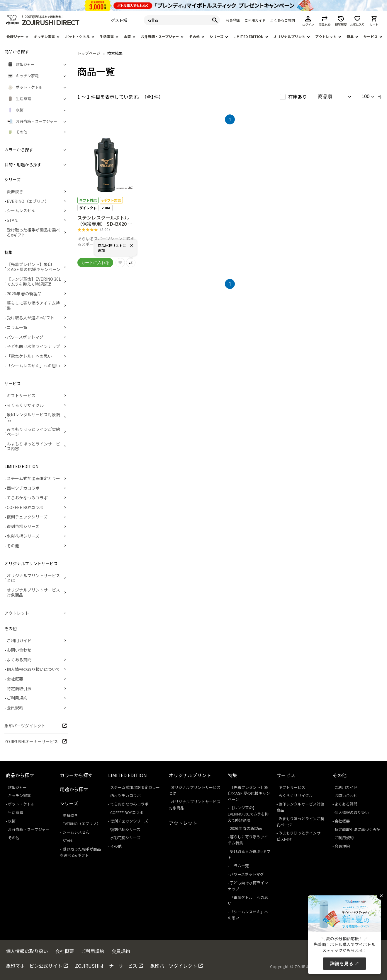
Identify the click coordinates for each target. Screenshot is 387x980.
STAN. (12, 220)
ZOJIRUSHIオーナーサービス (31, 741)
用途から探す (74, 789)
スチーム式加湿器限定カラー (33, 478)
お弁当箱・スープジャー (160, 36)
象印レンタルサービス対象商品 (33, 417)
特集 (350, 36)
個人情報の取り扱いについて (33, 669)
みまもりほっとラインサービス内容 (33, 446)
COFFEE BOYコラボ (25, 507)
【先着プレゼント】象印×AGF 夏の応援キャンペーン (34, 267)
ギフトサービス (21, 395)
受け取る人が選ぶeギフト (30, 318)
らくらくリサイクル (25, 405)
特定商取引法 (19, 688)
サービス (371, 36)
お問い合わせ (19, 650)
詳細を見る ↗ (344, 963)
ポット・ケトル (77, 36)
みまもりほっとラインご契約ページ (33, 432)
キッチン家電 (44, 36)
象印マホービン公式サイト (34, 966)
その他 (194, 36)
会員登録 (233, 20)
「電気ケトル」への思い (29, 356)
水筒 (127, 36)
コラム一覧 (17, 327)
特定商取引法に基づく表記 (357, 829)
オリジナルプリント (289, 36)
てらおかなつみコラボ (27, 498)
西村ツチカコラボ (23, 488)
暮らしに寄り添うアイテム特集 (33, 305)
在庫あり (298, 97)
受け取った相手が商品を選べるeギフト (33, 232)
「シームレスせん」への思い (33, 366)
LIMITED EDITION (248, 36)
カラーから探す (76, 775)
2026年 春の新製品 (24, 294)
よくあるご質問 (283, 20)
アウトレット (326, 36)
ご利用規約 (17, 698)
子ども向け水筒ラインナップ (33, 346)
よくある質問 (19, 659)
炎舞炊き (15, 191)
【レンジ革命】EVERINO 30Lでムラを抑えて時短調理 (34, 281)
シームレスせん (21, 210)
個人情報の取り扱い (352, 812)
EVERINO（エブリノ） (28, 201)
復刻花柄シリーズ (23, 526)
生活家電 (107, 36)
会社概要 (15, 679)
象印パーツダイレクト (25, 726)
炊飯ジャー (15, 36)
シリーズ (217, 36)
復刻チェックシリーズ (27, 517)
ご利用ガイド (255, 20)
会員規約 (15, 707)
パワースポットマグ (25, 337)
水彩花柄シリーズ (23, 536)
